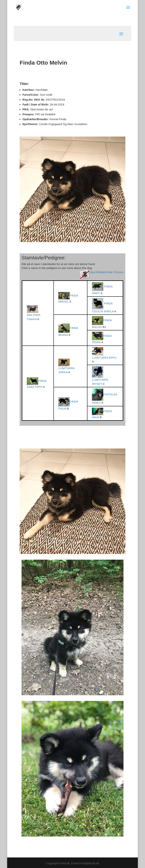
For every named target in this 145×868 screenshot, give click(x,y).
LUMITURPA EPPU (104, 358)
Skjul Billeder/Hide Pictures (106, 272)
